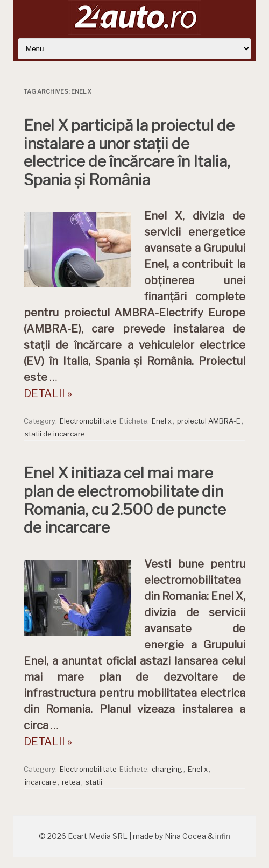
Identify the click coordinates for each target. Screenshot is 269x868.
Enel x (162, 421)
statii (94, 782)
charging (167, 769)
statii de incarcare (55, 434)
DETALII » (48, 393)
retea (71, 782)
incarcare (41, 782)
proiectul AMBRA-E (209, 421)
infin (223, 836)
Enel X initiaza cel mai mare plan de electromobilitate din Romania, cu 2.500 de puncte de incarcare (125, 500)
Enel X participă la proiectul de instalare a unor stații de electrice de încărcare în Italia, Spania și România (129, 153)
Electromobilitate (88, 421)
